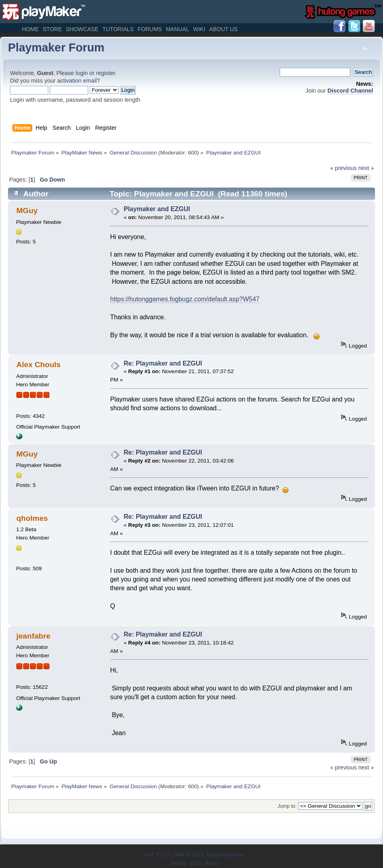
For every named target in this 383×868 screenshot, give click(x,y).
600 (192, 153)
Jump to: (287, 806)
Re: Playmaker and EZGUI (163, 363)
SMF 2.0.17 (157, 855)
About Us (223, 29)
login (82, 73)
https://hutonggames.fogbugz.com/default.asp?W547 (185, 299)
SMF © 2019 (189, 855)
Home (30, 29)
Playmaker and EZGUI (157, 209)
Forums (150, 29)
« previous (344, 168)
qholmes (32, 518)
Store (52, 29)
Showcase (82, 29)
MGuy (27, 211)
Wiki (199, 29)
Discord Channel (350, 91)
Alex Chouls (38, 365)
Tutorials (118, 29)
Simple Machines (226, 855)
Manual (178, 29)
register (106, 73)
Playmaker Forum (56, 47)
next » (366, 168)
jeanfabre (33, 636)
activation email (77, 81)
